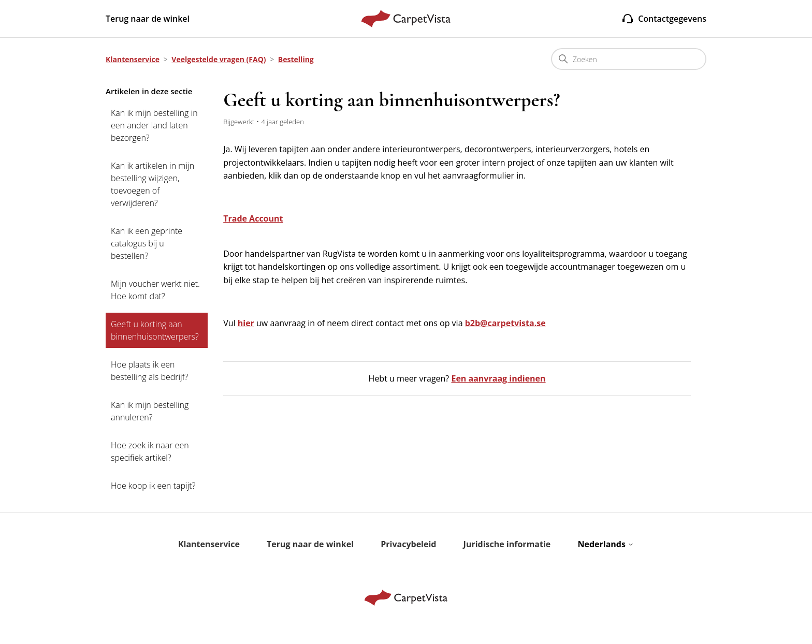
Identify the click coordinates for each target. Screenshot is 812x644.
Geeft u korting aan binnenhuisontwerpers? (155, 330)
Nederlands (606, 544)
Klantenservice (133, 59)
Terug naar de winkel (148, 19)
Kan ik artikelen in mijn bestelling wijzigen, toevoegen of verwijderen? (153, 184)
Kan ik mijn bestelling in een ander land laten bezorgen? (154, 125)
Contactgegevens (664, 19)
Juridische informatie (507, 544)
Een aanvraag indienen (498, 378)
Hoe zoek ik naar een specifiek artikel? (150, 451)
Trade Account (253, 218)
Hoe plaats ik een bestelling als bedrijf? (149, 371)
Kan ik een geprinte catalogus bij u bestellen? (147, 243)
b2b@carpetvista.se (505, 323)
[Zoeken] (629, 59)
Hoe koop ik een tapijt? (153, 486)
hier (246, 323)
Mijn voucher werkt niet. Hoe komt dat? (155, 290)
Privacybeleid (408, 544)
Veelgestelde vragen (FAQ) (219, 59)
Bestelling (296, 59)
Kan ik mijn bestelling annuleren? (150, 411)
